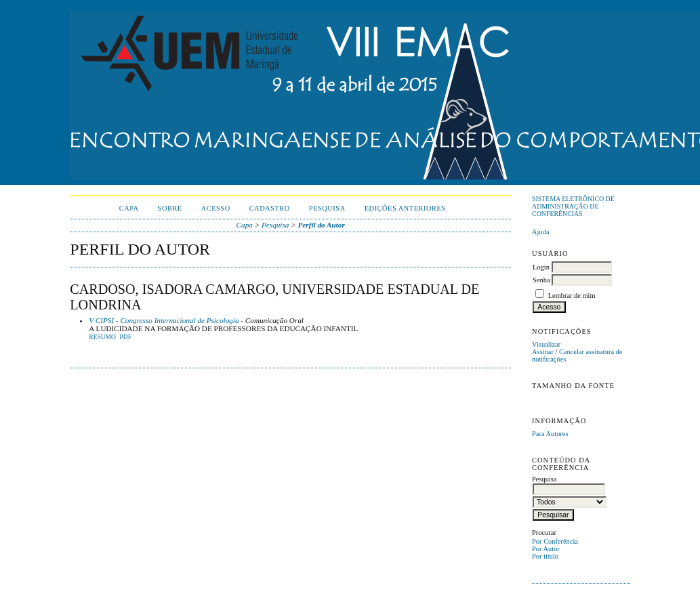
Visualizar (546, 344)
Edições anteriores (405, 208)
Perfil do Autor (322, 225)
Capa (129, 208)
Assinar (543, 352)
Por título (545, 556)
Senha (541, 280)
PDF (125, 337)
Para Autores (550, 434)
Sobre (170, 208)
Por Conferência (555, 541)
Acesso (216, 208)
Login (541, 267)
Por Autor (546, 549)
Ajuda (540, 232)
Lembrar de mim (572, 296)
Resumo (102, 337)
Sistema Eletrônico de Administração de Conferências (573, 206)
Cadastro (270, 208)
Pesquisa (327, 208)
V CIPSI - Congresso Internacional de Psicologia (164, 320)
